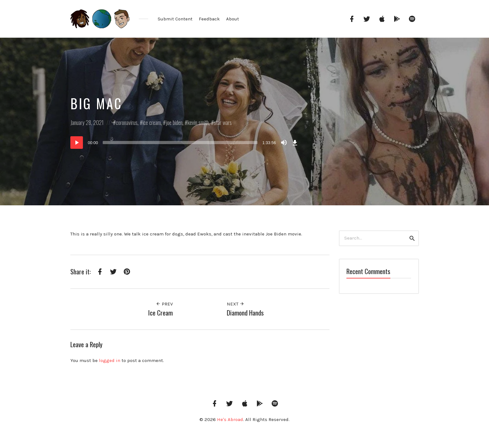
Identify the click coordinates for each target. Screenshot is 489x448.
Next (236, 304)
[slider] (180, 143)
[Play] (77, 143)
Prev (164, 304)
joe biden (174, 122)
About (233, 19)
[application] (185, 143)
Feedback (209, 19)
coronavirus (127, 122)
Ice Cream (160, 313)
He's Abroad (230, 419)
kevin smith (198, 122)
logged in (110, 360)
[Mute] (284, 143)
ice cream (152, 122)
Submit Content (175, 19)
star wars (223, 122)
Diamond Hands (245, 313)
